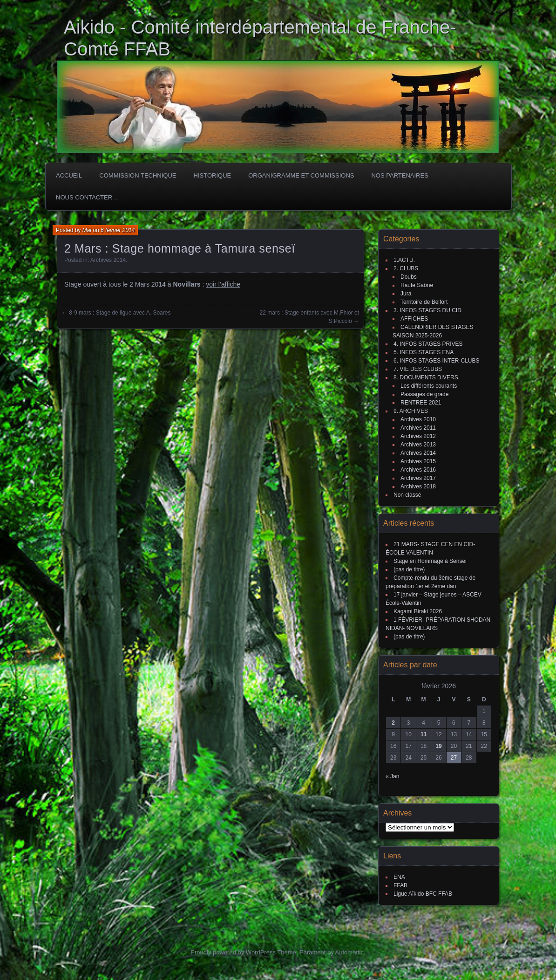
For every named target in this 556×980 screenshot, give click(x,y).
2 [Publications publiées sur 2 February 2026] (393, 723)
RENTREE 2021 (421, 403)
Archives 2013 (418, 445)
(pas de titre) (409, 569)
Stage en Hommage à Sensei (430, 561)
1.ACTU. (404, 260)
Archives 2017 (418, 478)
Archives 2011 (418, 428)
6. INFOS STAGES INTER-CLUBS (436, 361)
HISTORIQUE (213, 175)
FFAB (400, 885)
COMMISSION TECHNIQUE (138, 175)
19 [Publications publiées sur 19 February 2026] (438, 746)
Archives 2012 (418, 436)
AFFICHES (414, 319)
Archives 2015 (418, 461)
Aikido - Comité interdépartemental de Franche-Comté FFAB (260, 38)
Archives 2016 (418, 470)
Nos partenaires (400, 175)
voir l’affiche (223, 284)
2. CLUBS (406, 268)
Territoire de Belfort (424, 302)
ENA (399, 877)
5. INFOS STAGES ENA (424, 352)
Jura (406, 294)
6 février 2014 (118, 230)
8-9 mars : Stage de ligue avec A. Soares (120, 313)
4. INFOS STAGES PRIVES (428, 344)
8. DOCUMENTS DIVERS (426, 377)
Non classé (407, 495)
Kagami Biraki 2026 (418, 611)
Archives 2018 (418, 487)
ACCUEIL (69, 175)
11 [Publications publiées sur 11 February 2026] (424, 734)
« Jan (392, 776)
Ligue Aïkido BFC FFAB (423, 894)
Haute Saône (417, 285)
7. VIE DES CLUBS (418, 369)
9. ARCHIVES (411, 411)
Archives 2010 (418, 419)
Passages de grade (424, 394)
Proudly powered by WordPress (233, 952)
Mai (87, 230)
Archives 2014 (108, 260)
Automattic (349, 952)
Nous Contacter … (88, 197)
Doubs (409, 277)
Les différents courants (429, 386)
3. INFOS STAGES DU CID (427, 310)
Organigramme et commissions (301, 175)
